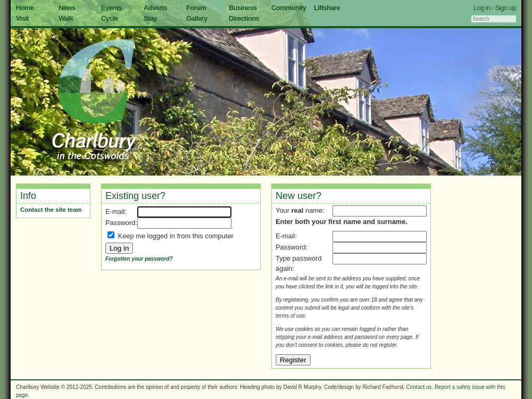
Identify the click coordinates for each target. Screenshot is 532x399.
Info (28, 196)
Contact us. (420, 387)
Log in (482, 8)
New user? (298, 196)
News (67, 8)
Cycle (109, 18)
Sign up (505, 8)
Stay (150, 18)
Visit (22, 18)
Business (243, 8)
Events (111, 8)
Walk (66, 18)
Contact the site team (51, 210)
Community (289, 8)
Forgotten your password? (139, 259)
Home (25, 8)
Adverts (155, 8)
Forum (196, 8)
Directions (244, 18)
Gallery (197, 18)
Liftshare (327, 8)
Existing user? (135, 196)
